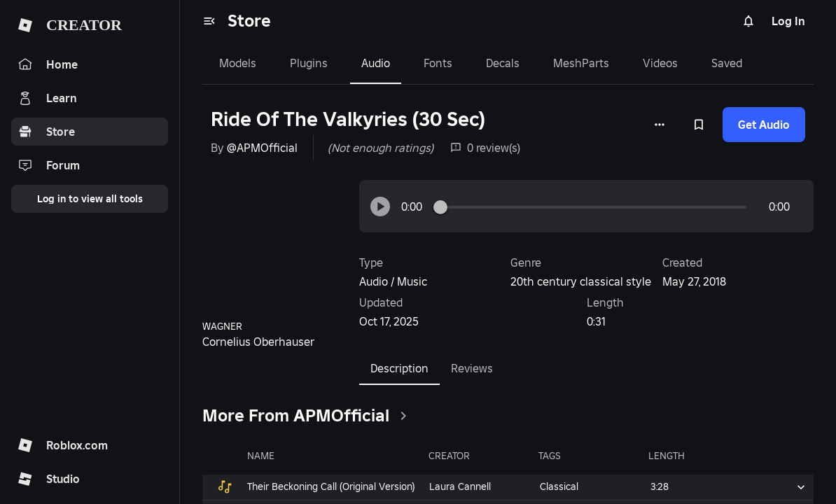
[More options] (660, 125)
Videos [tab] (660, 63)
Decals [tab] (503, 63)
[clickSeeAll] (403, 416)
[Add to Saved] (699, 125)
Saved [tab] (727, 63)
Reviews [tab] (472, 368)
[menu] (209, 21)
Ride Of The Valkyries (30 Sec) (348, 119)
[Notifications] (748, 21)
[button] (380, 206)
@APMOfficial (262, 148)
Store (249, 21)
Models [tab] (238, 63)
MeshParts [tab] (581, 63)
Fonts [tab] (438, 63)
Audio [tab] (376, 63)
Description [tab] (399, 368)
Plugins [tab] (309, 63)
